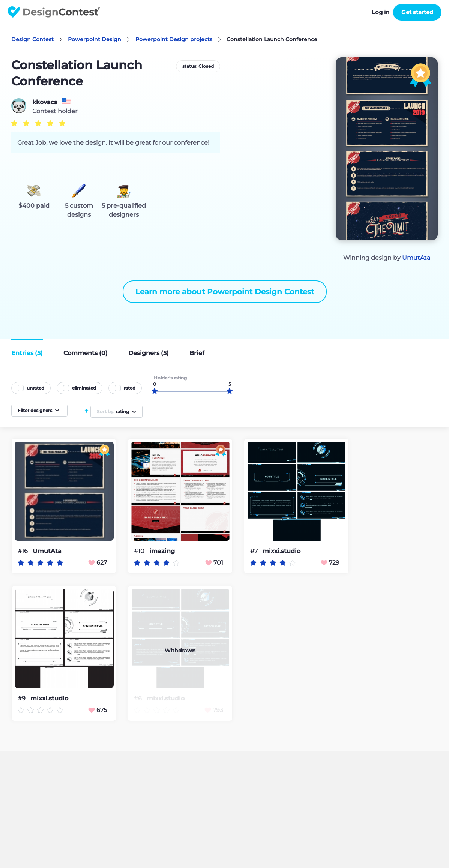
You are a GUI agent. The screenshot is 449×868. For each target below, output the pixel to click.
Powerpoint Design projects (174, 39)
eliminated (84, 388)
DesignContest (54, 12)
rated (130, 388)
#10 (140, 551)
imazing (162, 551)
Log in (381, 12)
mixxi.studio (282, 551)
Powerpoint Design (95, 39)
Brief (197, 353)
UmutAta (416, 258)
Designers (149, 353)
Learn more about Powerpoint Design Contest (225, 292)
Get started (417, 12)
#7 (255, 551)
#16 (23, 551)
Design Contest (32, 39)
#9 (22, 698)
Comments (86, 353)
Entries (27, 353)
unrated (35, 388)
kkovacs (45, 102)
